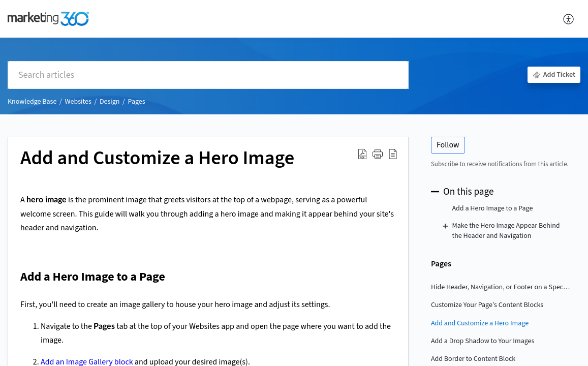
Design (110, 102)
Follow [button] (448, 145)
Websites (78, 102)
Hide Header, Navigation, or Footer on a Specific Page (501, 287)
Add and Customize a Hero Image (480, 323)
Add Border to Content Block (473, 359)
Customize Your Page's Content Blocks (487, 305)
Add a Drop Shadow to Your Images (483, 341)
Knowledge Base (32, 102)
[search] (208, 75)
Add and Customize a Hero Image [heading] (157, 159)
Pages (137, 102)
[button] (569, 19)
